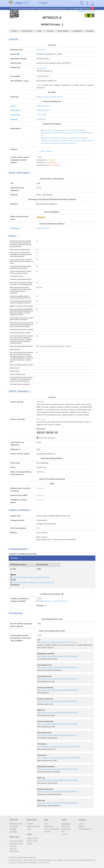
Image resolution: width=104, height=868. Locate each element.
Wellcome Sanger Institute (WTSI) (50, 97)
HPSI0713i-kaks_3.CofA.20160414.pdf (53, 602)
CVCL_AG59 (41, 115)
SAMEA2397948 (43, 111)
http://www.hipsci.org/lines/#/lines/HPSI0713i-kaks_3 (57, 643)
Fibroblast (40, 402)
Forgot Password (85, 829)
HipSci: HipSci (46, 152)
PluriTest (14, 558)
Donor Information (27, 32)
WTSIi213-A (41, 50)
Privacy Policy (79, 9)
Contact (65, 835)
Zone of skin (41, 420)
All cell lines (14, 827)
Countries (13, 847)
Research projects (17, 844)
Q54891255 (41, 120)
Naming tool (66, 829)
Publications (14, 852)
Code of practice (33, 827)
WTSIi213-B (41, 69)
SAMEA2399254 (43, 229)
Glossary (48, 832)
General (14, 32)
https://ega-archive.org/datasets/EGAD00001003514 (57, 691)
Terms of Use (32, 841)
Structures (66, 827)
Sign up (82, 827)
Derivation (50, 32)
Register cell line (16, 824)
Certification (49, 827)
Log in (81, 824)
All (13, 830)
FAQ (46, 824)
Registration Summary (86, 11)
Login (92, 4)
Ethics (39, 32)
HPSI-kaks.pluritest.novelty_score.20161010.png (31, 578)
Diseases (13, 849)
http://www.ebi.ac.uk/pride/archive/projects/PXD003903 (58, 747)
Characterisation (77, 32)
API (63, 832)
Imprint (30, 844)
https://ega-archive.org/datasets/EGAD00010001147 (57, 668)
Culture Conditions (63, 32)
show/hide (26, 81)
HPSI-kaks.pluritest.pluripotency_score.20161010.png (33, 583)
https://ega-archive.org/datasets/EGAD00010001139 (57, 657)
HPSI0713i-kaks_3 (44, 106)
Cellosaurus (15, 115)
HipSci (13, 106)
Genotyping (90, 32)
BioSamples (15, 111)
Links (29, 829)
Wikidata (14, 120)
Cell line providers (16, 841)
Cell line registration (52, 829)
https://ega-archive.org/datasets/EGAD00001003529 (57, 713)
